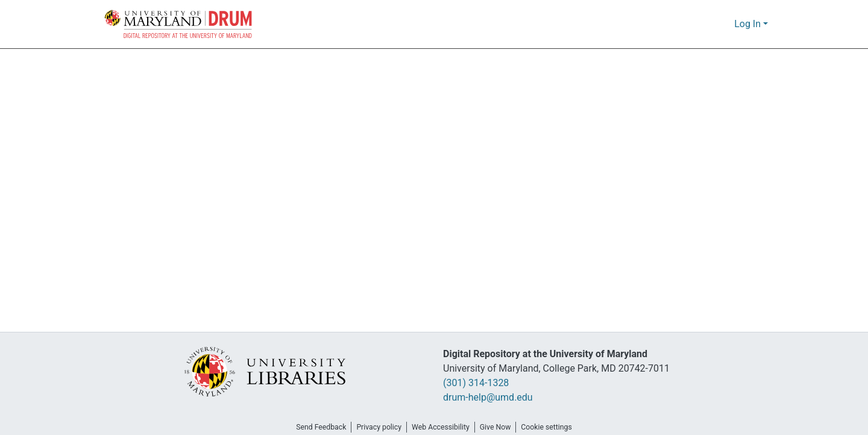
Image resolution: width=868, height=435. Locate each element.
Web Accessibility (441, 427)
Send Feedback (314, 427)
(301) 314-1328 (480, 383)
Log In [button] (749, 24)
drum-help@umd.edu (487, 398)
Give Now (500, 427)
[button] (179, 24)
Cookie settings (555, 427)
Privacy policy (376, 427)
